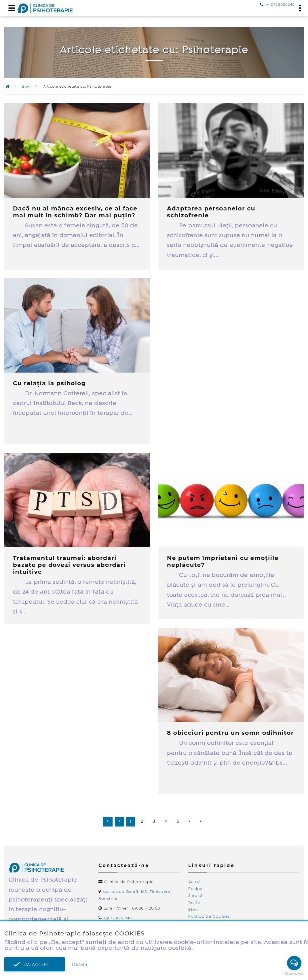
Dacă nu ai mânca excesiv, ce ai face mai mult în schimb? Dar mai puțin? (75, 212)
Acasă (195, 882)
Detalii (80, 965)
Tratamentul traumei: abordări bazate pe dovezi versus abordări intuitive (69, 565)
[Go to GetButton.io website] (294, 974)
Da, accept (35, 965)
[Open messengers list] (294, 963)
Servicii (196, 896)
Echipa (195, 889)
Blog (26, 87)
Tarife (194, 903)
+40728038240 (281, 5)
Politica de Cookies (209, 916)
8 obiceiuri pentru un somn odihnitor (230, 733)
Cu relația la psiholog (49, 383)
